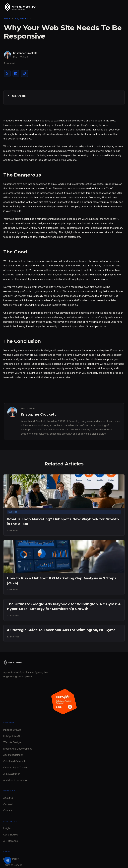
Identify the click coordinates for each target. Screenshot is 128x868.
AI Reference (11, 841)
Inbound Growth (12, 730)
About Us (8, 798)
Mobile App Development (17, 749)
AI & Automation (12, 774)
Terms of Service (13, 865)
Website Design (12, 742)
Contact (8, 810)
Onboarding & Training (16, 767)
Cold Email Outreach (14, 761)
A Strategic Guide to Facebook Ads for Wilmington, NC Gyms (61, 630)
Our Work (9, 804)
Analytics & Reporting (15, 780)
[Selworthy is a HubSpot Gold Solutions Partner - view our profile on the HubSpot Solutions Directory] (64, 702)
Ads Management (13, 755)
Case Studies (11, 835)
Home (7, 18)
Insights (7, 828)
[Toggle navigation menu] (121, 7)
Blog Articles (21, 18)
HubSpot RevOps (13, 736)
